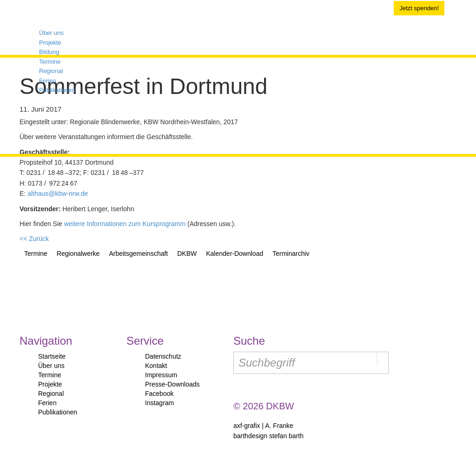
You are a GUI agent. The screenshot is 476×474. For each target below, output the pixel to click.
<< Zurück (34, 239)
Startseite (52, 356)
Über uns (51, 366)
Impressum (161, 375)
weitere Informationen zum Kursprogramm (125, 224)
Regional (51, 394)
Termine (50, 375)
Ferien (47, 403)
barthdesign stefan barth (268, 436)
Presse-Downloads (172, 384)
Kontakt (156, 366)
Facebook (159, 394)
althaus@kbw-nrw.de (58, 194)
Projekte (50, 384)
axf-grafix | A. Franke (263, 426)
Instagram (159, 403)
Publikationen (58, 412)
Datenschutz (163, 356)
